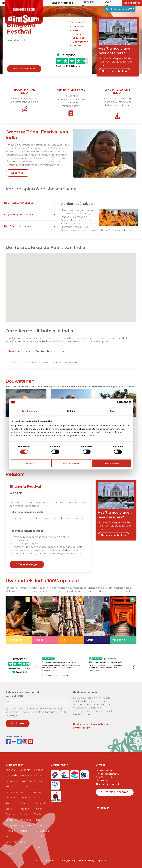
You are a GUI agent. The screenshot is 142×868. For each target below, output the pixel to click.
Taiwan (38, 809)
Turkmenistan (40, 831)
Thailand (39, 814)
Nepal (23, 831)
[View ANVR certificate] (75, 774)
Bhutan (10, 787)
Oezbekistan (26, 836)
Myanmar (26, 825)
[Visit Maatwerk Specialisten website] (56, 796)
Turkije (38, 825)
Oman (24, 842)
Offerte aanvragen (24, 69)
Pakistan (25, 848)
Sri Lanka (40, 798)
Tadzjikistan (40, 803)
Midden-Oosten (25, 812)
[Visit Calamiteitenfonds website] (84, 774)
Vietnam (39, 836)
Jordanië (25, 770)
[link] (19, 620)
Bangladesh (12, 781)
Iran (8, 848)
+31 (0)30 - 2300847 (120, 9)
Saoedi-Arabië (39, 789)
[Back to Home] (26, 14)
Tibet (37, 820)
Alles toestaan (112, 463)
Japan (9, 853)
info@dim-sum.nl (107, 784)
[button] (28, 203)
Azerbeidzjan (12, 775)
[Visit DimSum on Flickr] (106, 808)
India (9, 836)
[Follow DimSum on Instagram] (25, 741)
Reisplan (78, 27)
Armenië (11, 770)
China (9, 809)
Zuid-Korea (38, 845)
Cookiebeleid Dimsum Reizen (91, 724)
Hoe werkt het (88, 4)
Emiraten (11, 820)
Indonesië (11, 842)
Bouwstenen (80, 42)
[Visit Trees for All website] (55, 784)
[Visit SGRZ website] (65, 774)
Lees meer (18, 173)
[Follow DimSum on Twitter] (20, 741)
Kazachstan (26, 775)
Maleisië (25, 803)
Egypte (10, 814)
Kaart (76, 30)
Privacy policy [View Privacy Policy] (67, 861)
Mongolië (26, 820)
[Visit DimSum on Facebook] (8, 741)
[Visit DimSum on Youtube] (103, 808)
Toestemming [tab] (29, 411)
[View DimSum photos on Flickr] (14, 741)
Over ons (112, 4)
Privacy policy (81, 728)
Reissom (78, 46)
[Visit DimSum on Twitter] (108, 808)
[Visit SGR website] (56, 774)
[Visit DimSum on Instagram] (100, 808)
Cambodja (12, 792)
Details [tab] (71, 411)
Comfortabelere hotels (50, 351)
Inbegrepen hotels (18, 351)
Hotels (77, 34)
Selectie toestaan (71, 463)
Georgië (10, 831)
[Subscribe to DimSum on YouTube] (31, 741)
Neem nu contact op (114, 71)
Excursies (79, 38)
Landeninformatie (64, 3)
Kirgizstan (26, 781)
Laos (23, 792)
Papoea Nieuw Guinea (39, 775)
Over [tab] (113, 411)
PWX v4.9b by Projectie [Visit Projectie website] (92, 861)
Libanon (25, 798)
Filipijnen (11, 825)
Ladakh (24, 787)
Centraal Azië (11, 800)
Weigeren (30, 463)
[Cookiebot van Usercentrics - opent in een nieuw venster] (119, 403)
